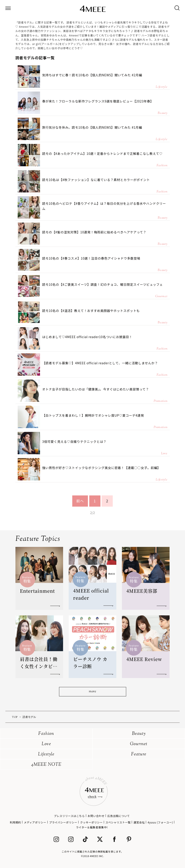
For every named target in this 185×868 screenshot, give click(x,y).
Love (46, 744)
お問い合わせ (96, 816)
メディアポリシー (35, 822)
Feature (139, 754)
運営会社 (139, 822)
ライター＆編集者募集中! (92, 827)
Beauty (139, 734)
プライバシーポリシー (63, 822)
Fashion (46, 734)
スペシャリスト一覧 (118, 822)
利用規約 (15, 822)
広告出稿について (119, 816)
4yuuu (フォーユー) (160, 822)
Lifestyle (46, 754)
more (92, 692)
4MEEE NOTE (46, 765)
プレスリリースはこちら (69, 816)
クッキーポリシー (91, 822)
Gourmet (139, 744)
